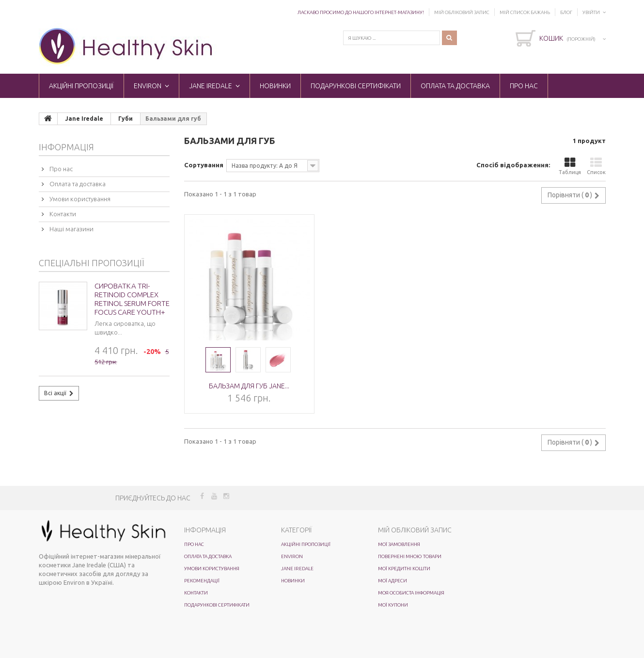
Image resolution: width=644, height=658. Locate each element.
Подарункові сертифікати (356, 86)
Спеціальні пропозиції (91, 263)
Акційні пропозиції (81, 86)
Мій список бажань (525, 12)
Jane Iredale (211, 86)
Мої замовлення (399, 544)
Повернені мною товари (410, 556)
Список (596, 166)
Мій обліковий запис (462, 12)
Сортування (204, 165)
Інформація (66, 147)
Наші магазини (71, 229)
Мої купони (393, 605)
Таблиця (570, 166)
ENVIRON (148, 86)
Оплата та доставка (455, 86)
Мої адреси (393, 581)
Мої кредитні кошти (404, 569)
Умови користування (79, 199)
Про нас (524, 86)
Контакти (62, 214)
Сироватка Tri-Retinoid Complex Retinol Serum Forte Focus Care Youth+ (132, 299)
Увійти (591, 12)
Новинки (275, 86)
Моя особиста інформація (411, 593)
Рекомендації (202, 581)
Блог (566, 12)
